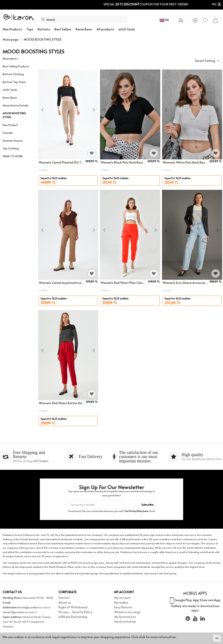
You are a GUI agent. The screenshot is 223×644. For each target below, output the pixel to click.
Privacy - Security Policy (75, 612)
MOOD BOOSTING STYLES (14, 115)
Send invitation (125, 622)
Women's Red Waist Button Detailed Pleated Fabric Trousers (62, 403)
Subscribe (147, 505)
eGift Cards (10, 90)
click (142, 637)
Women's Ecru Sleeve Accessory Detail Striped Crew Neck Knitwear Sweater (185, 283)
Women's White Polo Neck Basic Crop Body (185, 162)
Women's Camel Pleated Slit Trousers (61, 162)
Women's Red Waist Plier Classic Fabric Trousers (123, 283)
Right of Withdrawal (73, 607)
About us (65, 602)
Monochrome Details (16, 105)
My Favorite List (125, 617)
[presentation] (42, 110)
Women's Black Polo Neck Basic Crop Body (123, 162)
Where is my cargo (127, 612)
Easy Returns (123, 607)
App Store (200, 600)
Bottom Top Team (14, 82)
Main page (10, 39)
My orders (121, 602)
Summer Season (13, 141)
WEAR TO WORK (13, 156)
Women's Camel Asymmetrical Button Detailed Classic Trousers (62, 283)
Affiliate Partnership (73, 617)
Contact (64, 598)
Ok (217, 638)
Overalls (8, 133)
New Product (10, 125)
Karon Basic (10, 98)
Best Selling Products (16, 66)
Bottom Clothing (13, 74)
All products (10, 58)
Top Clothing (11, 148)
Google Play (183, 600)
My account (122, 598)
